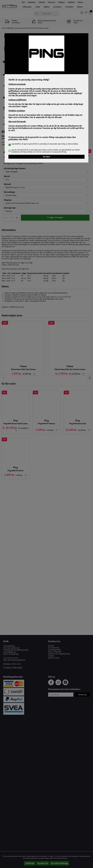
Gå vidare (46, 157)
